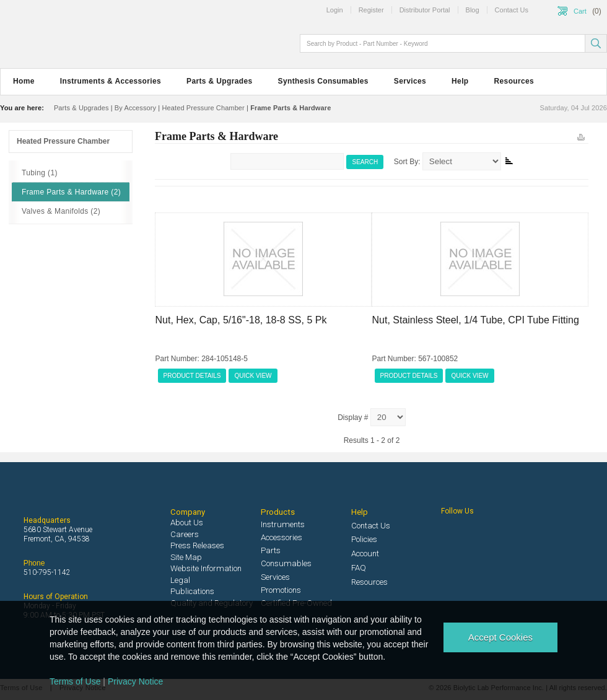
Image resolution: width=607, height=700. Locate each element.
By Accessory (135, 108)
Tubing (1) (40, 173)
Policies (364, 539)
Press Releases (197, 545)
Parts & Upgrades (219, 81)
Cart (580, 11)
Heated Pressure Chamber (203, 108)
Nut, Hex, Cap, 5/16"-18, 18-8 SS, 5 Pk (241, 320)
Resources (514, 81)
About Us (187, 523)
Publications (192, 591)
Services (410, 81)
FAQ (359, 568)
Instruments (283, 524)
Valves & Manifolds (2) (61, 211)
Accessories (282, 537)
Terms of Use (75, 681)
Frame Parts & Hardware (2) (71, 192)
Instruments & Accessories (111, 81)
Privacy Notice (135, 681)
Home (24, 81)
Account (365, 553)
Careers (185, 534)
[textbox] (443, 43)
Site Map (186, 557)
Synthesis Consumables (323, 81)
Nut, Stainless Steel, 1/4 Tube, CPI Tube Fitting (476, 320)
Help (460, 81)
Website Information (206, 568)
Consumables (286, 563)
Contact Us (371, 526)
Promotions (281, 590)
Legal (180, 580)
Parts (271, 550)
